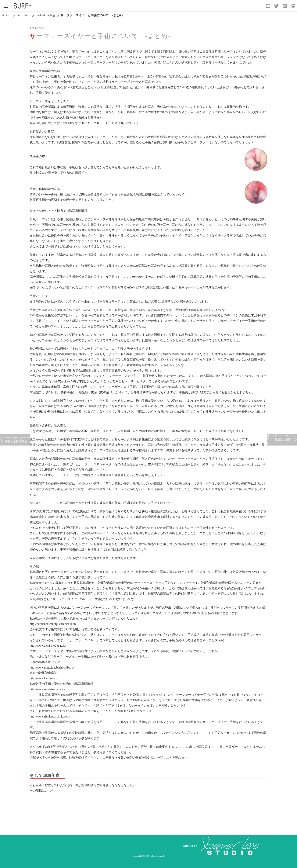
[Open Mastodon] (293, 6)
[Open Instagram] (285, 6)
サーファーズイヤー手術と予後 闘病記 (17, 440)
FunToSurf (23, 15)
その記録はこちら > (43, 791)
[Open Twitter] (277, 6)
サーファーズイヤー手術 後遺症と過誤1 (279, 439)
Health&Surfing (45, 15)
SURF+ (6, 15)
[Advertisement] (107, 846)
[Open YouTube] (268, 6)
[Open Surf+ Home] (23, 6)
